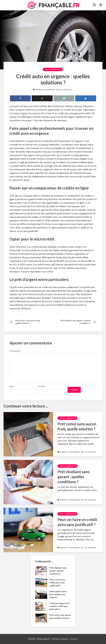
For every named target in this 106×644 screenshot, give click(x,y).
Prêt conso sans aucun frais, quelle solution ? (77, 426)
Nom (12, 387)
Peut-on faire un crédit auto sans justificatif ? (77, 522)
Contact (74, 639)
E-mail (42, 387)
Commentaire (15, 351)
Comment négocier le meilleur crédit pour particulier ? (60, 606)
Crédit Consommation (53, 69)
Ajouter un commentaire (45, 90)
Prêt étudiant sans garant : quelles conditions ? (74, 477)
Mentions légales (60, 639)
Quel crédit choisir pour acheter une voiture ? (58, 594)
